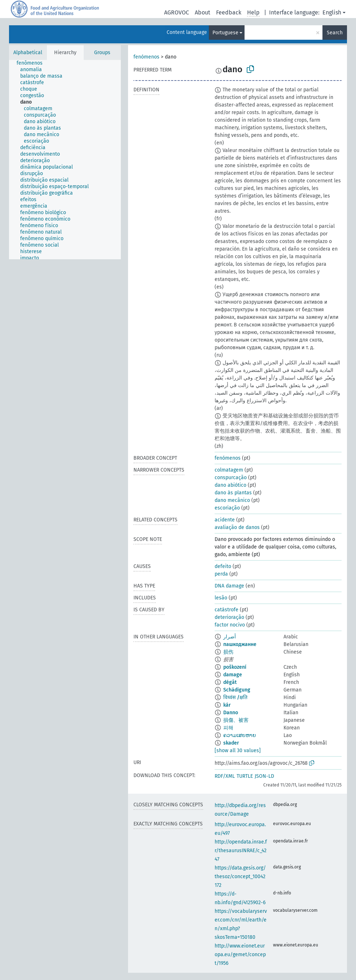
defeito (223, 566)
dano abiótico (230, 485)
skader (231, 743)
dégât (230, 682)
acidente (225, 520)
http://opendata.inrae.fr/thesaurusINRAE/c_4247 (241, 851)
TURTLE (245, 776)
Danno (231, 713)
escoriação (227, 508)
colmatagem (229, 470)
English (332, 12)
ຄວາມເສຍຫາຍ (240, 735)
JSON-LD (264, 776)
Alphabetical (28, 53)
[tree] (65, 160)
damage (233, 675)
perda (221, 574)
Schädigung (237, 690)
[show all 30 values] (238, 751)
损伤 (228, 652)
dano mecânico (232, 500)
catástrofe (227, 610)
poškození (235, 667)
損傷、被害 (236, 720)
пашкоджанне (240, 644)
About (203, 12)
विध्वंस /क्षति (235, 697)
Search (335, 33)
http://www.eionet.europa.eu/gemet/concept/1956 (240, 955)
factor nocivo (230, 625)
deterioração (229, 617)
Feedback (229, 12)
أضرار (230, 637)
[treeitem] (33, 63)
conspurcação (231, 478)
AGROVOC (177, 12)
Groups (102, 53)
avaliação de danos (237, 527)
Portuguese (225, 33)
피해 (228, 728)
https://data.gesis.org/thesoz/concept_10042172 (240, 877)
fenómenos (146, 57)
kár (227, 705)
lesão (221, 598)
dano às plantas (233, 493)
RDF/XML (225, 776)
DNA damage (229, 586)
